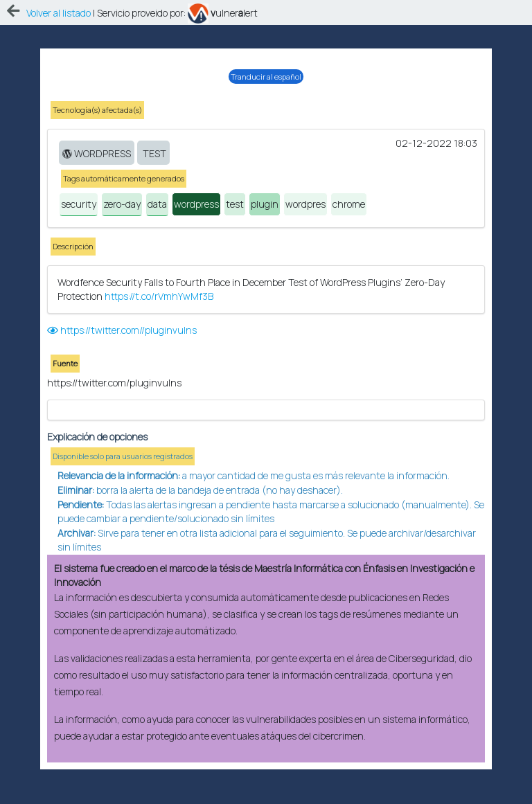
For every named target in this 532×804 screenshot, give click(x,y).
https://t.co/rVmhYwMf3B (159, 268)
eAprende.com (252, 790)
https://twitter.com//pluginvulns (122, 302)
